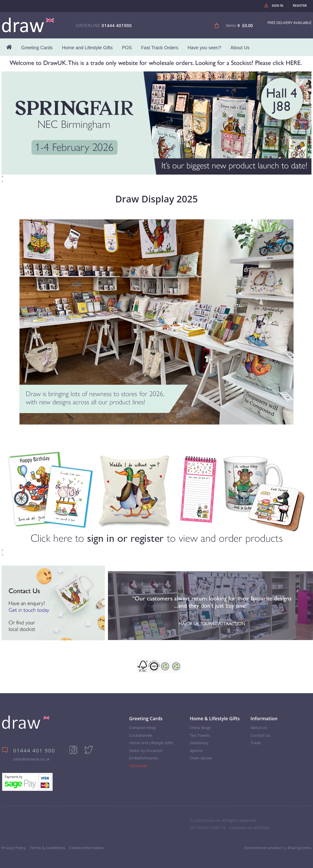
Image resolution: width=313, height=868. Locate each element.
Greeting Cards (37, 48)
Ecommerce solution (263, 848)
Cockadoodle (141, 735)
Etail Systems (300, 848)
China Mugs (200, 727)
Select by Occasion (146, 750)
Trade (256, 743)
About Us (240, 48)
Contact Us (260, 735)
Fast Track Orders (160, 48)
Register (300, 6)
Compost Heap (143, 727)
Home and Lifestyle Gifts (87, 48)
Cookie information (86, 848)
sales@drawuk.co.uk (32, 759)
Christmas (138, 766)
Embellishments (144, 758)
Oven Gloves (201, 758)
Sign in (277, 6)
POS (127, 48)
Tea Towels (200, 735)
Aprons (196, 750)
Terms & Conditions (48, 848)
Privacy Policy (14, 848)
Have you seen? (204, 48)
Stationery (199, 743)
